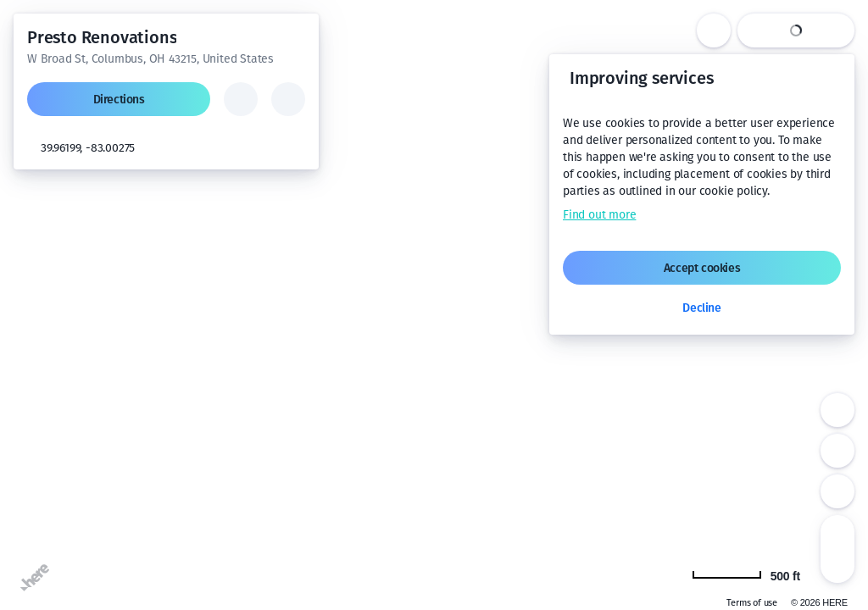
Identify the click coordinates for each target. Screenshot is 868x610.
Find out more (599, 215)
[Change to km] (755, 574)
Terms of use (752, 603)
